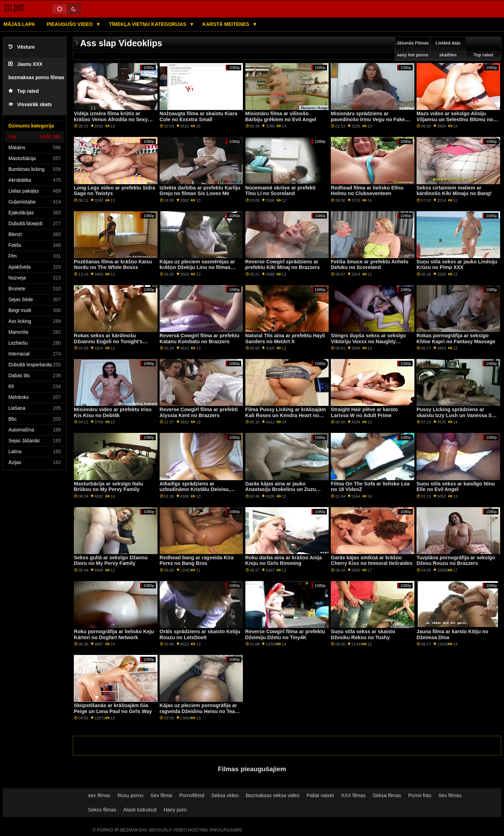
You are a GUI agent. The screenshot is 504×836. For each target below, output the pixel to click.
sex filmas (99, 795)
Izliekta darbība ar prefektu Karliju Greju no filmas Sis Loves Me (200, 191)
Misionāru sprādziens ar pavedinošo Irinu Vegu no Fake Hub (368, 119)
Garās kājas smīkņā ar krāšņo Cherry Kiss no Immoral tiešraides (372, 561)
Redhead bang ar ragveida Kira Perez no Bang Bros (197, 561)
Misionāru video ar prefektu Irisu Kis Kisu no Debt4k (113, 412)
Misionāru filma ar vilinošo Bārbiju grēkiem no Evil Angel (281, 116)
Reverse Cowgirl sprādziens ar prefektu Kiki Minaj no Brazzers (283, 265)
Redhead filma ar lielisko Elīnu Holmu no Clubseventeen (367, 191)
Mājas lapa (19, 24)
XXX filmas (353, 795)
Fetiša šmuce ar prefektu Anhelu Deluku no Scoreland (369, 265)
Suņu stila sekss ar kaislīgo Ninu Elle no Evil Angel (456, 487)
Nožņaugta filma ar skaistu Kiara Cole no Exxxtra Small (198, 116)
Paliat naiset (320, 795)
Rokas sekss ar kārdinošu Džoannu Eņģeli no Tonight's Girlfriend (108, 341)
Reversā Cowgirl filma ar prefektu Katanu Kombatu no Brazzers (199, 338)
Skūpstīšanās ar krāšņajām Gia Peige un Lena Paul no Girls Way (113, 708)
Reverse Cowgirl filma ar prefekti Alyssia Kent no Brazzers (199, 412)
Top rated (24, 91)
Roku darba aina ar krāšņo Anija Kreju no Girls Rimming (284, 561)
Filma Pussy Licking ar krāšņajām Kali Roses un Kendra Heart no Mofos (286, 415)
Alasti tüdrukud (140, 810)
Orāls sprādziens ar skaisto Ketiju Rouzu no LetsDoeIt (200, 634)
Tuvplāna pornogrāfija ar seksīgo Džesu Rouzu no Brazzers (456, 561)
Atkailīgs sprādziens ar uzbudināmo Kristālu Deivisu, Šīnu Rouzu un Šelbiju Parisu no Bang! (198, 492)
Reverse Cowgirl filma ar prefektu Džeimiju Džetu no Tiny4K (285, 634)
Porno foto (420, 795)
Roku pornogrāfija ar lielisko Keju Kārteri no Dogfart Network (114, 634)
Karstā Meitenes (226, 24)
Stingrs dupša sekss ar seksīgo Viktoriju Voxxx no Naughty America (368, 341)
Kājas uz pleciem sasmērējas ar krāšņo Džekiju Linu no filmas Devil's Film (197, 267)
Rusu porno (130, 795)
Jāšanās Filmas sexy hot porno (413, 49)
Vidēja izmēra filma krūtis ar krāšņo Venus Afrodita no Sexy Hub (111, 119)
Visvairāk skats (30, 105)
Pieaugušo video (70, 24)
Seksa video (225, 795)
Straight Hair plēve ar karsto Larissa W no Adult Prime (364, 412)
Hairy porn (175, 810)
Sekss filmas (102, 810)
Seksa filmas (387, 795)
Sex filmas (450, 795)
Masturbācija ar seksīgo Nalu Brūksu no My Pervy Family (108, 487)
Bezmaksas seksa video (273, 795)
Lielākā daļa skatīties (448, 49)
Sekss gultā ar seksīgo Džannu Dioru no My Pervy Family (111, 561)
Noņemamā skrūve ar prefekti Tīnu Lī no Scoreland (281, 191)
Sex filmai (161, 795)
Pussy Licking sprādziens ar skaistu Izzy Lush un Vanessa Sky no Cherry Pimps (457, 415)
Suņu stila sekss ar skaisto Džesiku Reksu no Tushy (363, 634)
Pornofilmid (192, 795)
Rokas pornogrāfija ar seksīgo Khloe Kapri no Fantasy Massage (456, 338)
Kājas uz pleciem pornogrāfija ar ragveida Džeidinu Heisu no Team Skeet (199, 711)
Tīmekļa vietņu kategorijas (148, 24)
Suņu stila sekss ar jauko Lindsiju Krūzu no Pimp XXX (457, 265)
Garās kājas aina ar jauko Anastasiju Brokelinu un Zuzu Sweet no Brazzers (281, 489)
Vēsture (22, 47)
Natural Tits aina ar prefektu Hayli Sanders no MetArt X (285, 338)
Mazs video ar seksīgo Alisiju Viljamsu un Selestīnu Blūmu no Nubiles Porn (455, 119)
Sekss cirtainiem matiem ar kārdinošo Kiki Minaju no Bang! (454, 191)
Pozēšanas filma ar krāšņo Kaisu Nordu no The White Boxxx (113, 265)
